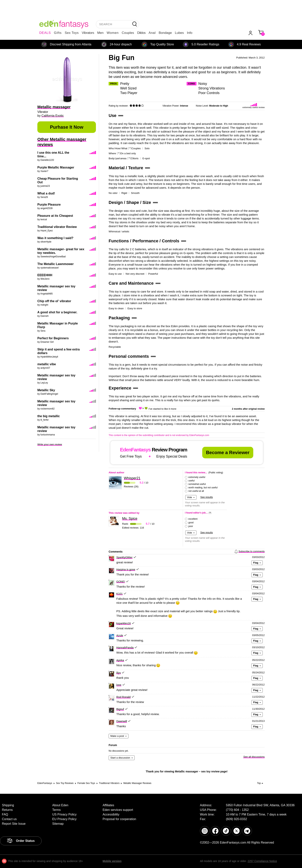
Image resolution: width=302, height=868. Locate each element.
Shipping (8, 805)
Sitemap (58, 824)
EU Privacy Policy (64, 819)
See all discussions (254, 757)
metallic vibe (47, 364)
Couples (128, 33)
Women (113, 33)
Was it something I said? (55, 238)
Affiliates (108, 805)
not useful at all (196, 491)
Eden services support (118, 810)
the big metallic (49, 416)
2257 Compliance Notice (262, 861)
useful (191, 481)
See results (207, 497)
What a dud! (46, 193)
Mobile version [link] (112, 861)
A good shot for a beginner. (57, 312)
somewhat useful (197, 484)
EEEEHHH (45, 275)
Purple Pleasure (49, 205)
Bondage (165, 33)
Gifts (58, 33)
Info (190, 33)
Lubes (179, 33)
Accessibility (111, 814)
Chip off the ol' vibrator (54, 301)
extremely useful (197, 477)
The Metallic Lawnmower (55, 264)
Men (100, 33)
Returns (7, 810)
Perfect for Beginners (53, 338)
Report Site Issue (14, 824)
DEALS (45, 33)
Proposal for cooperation (119, 819)
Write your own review (50, 444)
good (191, 523)
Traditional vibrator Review (57, 227)
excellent (193, 519)
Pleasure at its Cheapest (55, 216)
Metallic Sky (46, 390)
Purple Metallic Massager (56, 167)
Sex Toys (72, 33)
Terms (56, 810)
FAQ (5, 814)
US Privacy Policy (64, 814)
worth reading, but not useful (203, 488)
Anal (152, 33)
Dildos (141, 33)
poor (191, 526)
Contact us (9, 819)
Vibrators (88, 33)
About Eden (60, 805)
